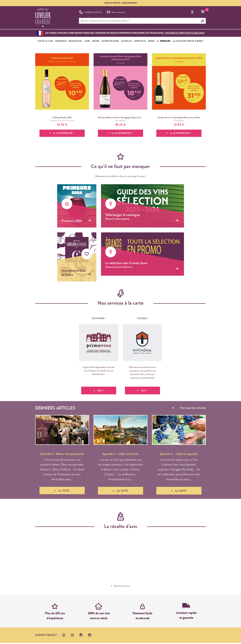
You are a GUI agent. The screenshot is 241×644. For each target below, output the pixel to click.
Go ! (99, 391)
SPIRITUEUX (140, 41)
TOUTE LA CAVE (45, 41)
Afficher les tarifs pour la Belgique (185, 33)
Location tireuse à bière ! (188, 41)
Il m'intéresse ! (62, 134)
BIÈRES (151, 41)
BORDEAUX (61, 41)
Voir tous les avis (121, 587)
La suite (62, 492)
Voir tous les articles (189, 409)
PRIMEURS (164, 41)
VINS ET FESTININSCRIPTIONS (121, 3)
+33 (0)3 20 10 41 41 (90, 12)
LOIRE (87, 41)
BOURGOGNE (75, 41)
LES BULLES (126, 41)
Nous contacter (116, 12)
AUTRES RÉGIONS (110, 41)
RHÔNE (96, 41)
